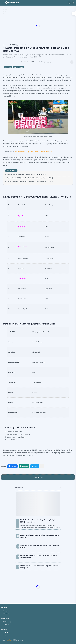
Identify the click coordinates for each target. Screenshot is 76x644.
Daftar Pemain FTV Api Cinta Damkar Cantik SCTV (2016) (33, 152)
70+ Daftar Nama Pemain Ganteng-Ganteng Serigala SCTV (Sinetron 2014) (38, 521)
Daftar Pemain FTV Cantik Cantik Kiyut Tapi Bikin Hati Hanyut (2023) (30, 178)
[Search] (73, 3)
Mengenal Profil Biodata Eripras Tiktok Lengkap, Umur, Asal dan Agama (39, 557)
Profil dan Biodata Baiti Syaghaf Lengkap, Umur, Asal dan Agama (40, 546)
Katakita (9, 640)
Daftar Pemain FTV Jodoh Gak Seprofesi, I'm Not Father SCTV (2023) (30, 181)
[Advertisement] (38, 26)
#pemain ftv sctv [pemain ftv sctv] (19, 67)
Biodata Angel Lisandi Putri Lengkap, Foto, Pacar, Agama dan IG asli (39, 536)
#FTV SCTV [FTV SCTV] (8, 67)
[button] (69, 3)
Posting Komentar (38, 477)
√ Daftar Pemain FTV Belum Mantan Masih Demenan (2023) (27, 174)
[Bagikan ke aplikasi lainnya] (42, 466)
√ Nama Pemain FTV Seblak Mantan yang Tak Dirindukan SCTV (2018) (39, 567)
